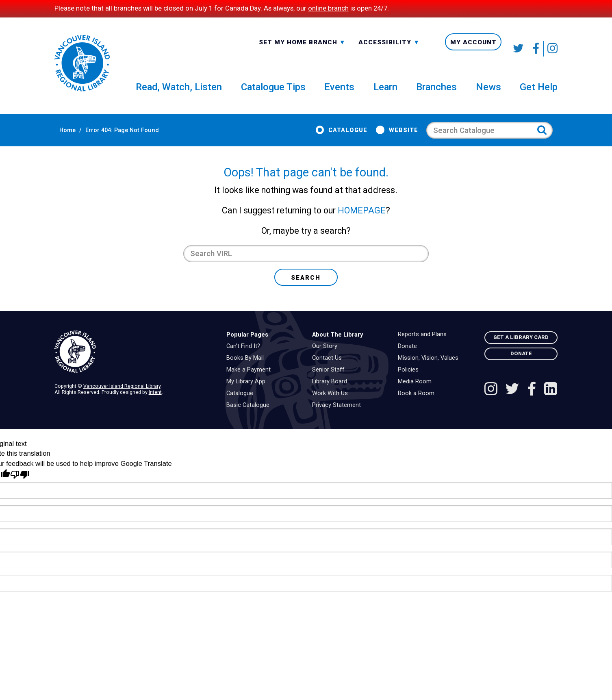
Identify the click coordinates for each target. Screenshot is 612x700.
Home (63, 136)
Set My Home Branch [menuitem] (302, 49)
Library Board (332, 395)
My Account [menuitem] (473, 49)
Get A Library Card (521, 350)
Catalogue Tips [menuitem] (273, 92)
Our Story (327, 359)
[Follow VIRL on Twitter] (519, 49)
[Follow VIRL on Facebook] (536, 49)
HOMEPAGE (362, 223)
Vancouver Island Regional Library (122, 399)
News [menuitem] (488, 92)
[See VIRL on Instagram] (551, 49)
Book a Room (418, 407)
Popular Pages (247, 348)
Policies (410, 383)
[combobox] (302, 48)
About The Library (337, 348)
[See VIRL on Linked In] (551, 403)
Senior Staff (330, 383)
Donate (409, 359)
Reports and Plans (424, 348)
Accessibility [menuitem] (389, 49)
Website (408, 136)
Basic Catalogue (250, 418)
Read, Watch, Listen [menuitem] (179, 92)
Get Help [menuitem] (539, 92)
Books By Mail (247, 371)
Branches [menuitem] (436, 92)
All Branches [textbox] (285, 48)
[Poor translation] (20, 488)
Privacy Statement (339, 418)
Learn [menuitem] (385, 92)
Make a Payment (251, 383)
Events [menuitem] (339, 92)
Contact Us (329, 371)
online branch (328, 8)
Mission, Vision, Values (430, 371)
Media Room (417, 395)
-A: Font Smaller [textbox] (389, 48)
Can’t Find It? (245, 359)
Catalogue (353, 136)
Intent (155, 405)
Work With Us (332, 407)
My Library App (248, 395)
